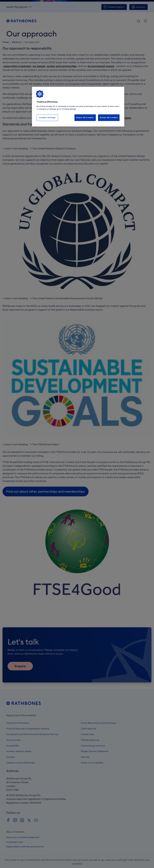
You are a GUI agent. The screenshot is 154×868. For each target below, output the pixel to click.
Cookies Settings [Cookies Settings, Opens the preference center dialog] (47, 118)
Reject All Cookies (85, 118)
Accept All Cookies (109, 118)
